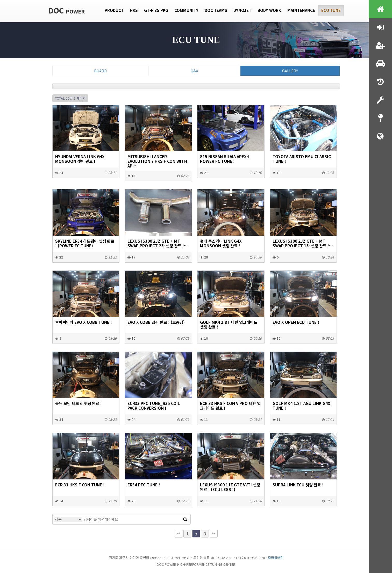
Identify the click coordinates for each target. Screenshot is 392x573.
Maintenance (301, 10)
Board (100, 71)
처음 (179, 534)
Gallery (290, 71)
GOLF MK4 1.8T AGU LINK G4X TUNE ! (301, 406)
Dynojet (242, 10)
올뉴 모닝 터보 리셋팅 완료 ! (79, 403)
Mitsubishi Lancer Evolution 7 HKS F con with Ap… (157, 161)
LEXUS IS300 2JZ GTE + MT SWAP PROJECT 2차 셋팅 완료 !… (158, 243)
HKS (134, 10)
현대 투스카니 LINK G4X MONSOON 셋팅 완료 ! (221, 243)
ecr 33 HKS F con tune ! (80, 485)
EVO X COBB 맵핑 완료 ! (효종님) (156, 322)
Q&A (194, 71)
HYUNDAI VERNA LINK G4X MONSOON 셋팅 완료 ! (80, 159)
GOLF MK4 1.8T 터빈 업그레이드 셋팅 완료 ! (229, 324)
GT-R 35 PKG (156, 10)
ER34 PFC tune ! (144, 485)
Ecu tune (331, 10)
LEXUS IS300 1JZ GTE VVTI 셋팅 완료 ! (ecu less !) (230, 487)
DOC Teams (216, 10)
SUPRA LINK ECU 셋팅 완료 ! (298, 485)
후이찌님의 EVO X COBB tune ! (84, 322)
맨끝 (214, 534)
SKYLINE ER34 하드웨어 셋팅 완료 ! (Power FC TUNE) (85, 243)
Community (186, 10)
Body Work (269, 10)
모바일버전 (276, 558)
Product (114, 10)
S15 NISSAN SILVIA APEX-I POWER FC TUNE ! (225, 159)
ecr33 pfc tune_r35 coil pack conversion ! (154, 406)
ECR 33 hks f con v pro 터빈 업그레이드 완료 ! (230, 406)
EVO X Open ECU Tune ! (296, 322)
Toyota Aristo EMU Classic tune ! (302, 159)
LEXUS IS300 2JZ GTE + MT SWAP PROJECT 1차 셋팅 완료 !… (303, 243)
